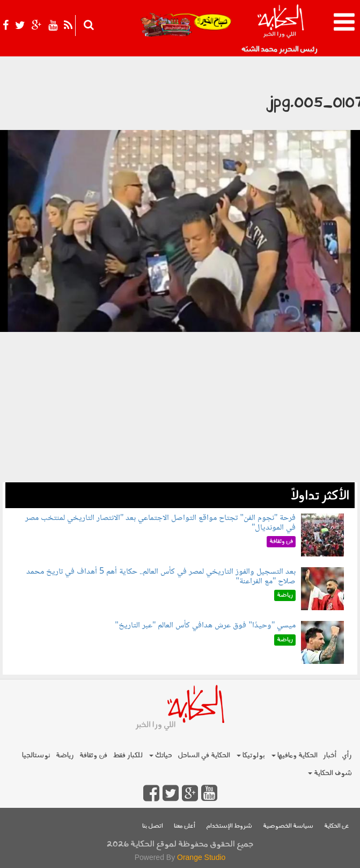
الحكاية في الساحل (204, 755)
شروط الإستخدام (229, 826)
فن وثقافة (93, 755)
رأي (347, 755)
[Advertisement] (180, 407)
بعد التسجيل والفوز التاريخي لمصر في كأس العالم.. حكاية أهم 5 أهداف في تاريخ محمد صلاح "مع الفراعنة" (161, 577)
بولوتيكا (251, 755)
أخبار (330, 755)
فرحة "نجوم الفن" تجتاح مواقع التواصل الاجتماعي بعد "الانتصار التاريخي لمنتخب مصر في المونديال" (161, 523)
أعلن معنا (185, 826)
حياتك (161, 755)
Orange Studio (201, 857)
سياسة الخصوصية (288, 826)
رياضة (65, 755)
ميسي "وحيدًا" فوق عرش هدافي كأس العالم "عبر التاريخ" (205, 625)
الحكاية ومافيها (295, 755)
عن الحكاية (337, 826)
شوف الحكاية (330, 773)
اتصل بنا (153, 826)
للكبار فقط (128, 755)
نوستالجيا (36, 755)
